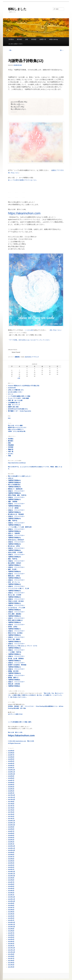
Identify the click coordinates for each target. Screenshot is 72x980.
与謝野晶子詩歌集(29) (14, 550)
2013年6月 (11, 910)
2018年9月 (11, 776)
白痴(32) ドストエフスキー (16, 586)
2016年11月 (11, 823)
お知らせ (11, 478)
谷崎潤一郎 (43, 39)
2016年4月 (11, 838)
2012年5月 (11, 937)
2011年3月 (11, 967)
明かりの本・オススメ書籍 (15, 426)
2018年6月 (11, 783)
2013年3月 (11, 916)
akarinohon (28, 357)
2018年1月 (11, 793)
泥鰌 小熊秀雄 (13, 502)
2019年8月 (11, 753)
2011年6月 (11, 961)
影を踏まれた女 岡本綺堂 (16, 514)
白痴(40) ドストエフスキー (16, 535)
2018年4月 (11, 787)
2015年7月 (11, 857)
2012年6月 (11, 935)
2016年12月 (11, 821)
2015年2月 (11, 867)
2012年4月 (11, 939)
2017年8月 (11, 804)
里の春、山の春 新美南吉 (16, 659)
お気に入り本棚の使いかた (16, 390)
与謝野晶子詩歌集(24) (14, 584)
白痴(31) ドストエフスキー (16, 593)
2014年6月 (11, 884)
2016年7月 (11, 831)
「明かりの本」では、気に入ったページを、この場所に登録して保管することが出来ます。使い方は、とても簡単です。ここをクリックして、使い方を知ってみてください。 (36, 695)
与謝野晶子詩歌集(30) (14, 544)
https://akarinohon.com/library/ (17, 463)
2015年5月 (11, 861)
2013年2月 (11, 918)
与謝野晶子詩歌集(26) (14, 571)
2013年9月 (11, 903)
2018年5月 (11, 785)
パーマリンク (35, 357)
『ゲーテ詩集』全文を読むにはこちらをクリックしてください (29, 340)
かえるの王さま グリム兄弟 (16, 608)
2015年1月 (11, 869)
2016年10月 (11, 825)
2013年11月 (11, 899)
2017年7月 (11, 806)
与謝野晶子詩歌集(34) (14, 519)
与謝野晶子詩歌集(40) (14, 482)
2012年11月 (11, 925)
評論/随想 (11, 445)
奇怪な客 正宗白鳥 (14, 684)
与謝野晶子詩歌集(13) (14, 654)
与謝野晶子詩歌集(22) (14, 597)
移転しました (17, 9)
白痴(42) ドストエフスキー (16, 523)
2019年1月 (11, 768)
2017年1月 (11, 819)
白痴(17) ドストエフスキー (16, 682)
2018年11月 (11, 772)
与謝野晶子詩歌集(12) (14, 661)
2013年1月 (11, 920)
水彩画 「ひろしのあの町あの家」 (17, 431)
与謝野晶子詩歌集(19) (14, 616)
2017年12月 (11, 795)
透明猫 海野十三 (13, 678)
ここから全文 (29, 330)
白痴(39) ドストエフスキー (16, 542)
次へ (62, 50)
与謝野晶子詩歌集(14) (14, 648)
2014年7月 (11, 882)
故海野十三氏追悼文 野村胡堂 (17, 665)
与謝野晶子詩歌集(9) (14, 680)
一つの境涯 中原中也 (15, 652)
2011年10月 (11, 952)
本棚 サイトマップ (14, 405)
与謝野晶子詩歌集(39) (14, 487)
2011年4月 (11, 965)
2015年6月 (11, 859)
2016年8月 (11, 829)
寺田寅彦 (34, 39)
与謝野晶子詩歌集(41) (14, 480)
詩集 (27, 39)
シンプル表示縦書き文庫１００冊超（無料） (20, 722)
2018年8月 (11, 778)
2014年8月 (11, 880)
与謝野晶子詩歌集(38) (14, 493)
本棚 (9, 456)
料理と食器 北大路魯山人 (15, 620)
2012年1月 (11, 946)
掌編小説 (11, 449)
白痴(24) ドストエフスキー (16, 637)
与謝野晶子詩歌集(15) (14, 642)
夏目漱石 (20, 39)
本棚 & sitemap (53, 39)
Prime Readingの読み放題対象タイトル (47, 706)
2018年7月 (11, 780)
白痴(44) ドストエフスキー (16, 510)
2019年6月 (11, 757)
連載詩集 (17, 357)
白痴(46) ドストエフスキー (16, 497)
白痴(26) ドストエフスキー (16, 625)
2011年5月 (11, 963)
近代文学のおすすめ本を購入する (18, 409)
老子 (22, 706)
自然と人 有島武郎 (14, 533)
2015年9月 (11, 852)
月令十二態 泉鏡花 (14, 639)
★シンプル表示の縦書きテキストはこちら (22, 180)
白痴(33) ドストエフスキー (16, 580)
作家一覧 (11, 451)
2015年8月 (11, 855)
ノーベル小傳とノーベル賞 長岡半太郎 (20, 527)
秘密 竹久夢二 (13, 569)
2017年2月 (11, 816)
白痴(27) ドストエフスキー (16, 618)
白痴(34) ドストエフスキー (16, 574)
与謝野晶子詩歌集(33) (14, 525)
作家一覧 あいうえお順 (15, 400)
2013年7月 (11, 908)
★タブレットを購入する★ (15, 714)
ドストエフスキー (29, 706)
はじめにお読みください (16, 44)
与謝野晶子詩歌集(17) (14, 629)
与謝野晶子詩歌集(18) (14, 622)
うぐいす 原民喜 (13, 508)
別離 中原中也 (13, 521)
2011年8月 (11, 956)
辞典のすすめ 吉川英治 (15, 633)
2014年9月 (11, 878)
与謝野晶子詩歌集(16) (14, 635)
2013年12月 (11, 897)
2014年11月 (11, 874)
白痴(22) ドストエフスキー (16, 650)
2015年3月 (11, 865)
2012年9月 (11, 929)
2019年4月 (11, 761)
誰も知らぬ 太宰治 (14, 546)
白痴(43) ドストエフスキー (16, 516)
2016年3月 (11, 840)
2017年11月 (11, 797)
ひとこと (11, 394)
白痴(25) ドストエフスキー (16, 631)
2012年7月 (11, 933)
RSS (9, 418)
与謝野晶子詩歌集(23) (14, 591)
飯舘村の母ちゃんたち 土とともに (17, 427)
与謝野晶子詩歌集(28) (14, 557)
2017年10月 (11, 800)
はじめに (11, 454)
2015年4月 (11, 863)
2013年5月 (11, 912)
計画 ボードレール (14, 582)
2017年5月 (11, 810)
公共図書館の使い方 (14, 403)
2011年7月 (11, 958)
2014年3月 (11, 891)
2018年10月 (11, 774)
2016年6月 (11, 833)
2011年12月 (11, 948)
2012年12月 (11, 922)
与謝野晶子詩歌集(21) (14, 603)
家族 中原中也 (13, 559)
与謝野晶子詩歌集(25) (14, 578)
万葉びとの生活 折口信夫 (16, 601)
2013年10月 (11, 901)
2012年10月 (11, 927)
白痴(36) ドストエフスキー (16, 561)
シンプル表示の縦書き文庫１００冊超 (19, 396)
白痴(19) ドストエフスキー (16, 669)
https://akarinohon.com (24, 213)
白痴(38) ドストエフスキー (16, 548)
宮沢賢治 (11, 39)
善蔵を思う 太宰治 (14, 576)
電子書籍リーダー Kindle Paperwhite (20, 411)
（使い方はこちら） (55, 330)
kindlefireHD (12, 388)
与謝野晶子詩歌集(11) (14, 667)
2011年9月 (11, 954)
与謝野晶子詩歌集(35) (14, 512)
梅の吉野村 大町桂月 (15, 563)
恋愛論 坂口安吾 (13, 671)
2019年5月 (11, 759)
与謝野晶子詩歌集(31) (14, 538)
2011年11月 (11, 950)
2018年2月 (11, 791)
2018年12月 (11, 770)
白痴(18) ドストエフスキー (16, 675)
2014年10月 (11, 876)
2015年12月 (11, 846)
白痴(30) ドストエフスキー (16, 599)
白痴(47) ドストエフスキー (16, 491)
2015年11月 (11, 848)
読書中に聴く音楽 (13, 407)
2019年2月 (11, 766)
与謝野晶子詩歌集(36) (14, 506)
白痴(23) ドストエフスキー (16, 644)
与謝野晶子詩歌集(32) (14, 531)
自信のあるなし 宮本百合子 (16, 540)
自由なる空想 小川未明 (15, 552)
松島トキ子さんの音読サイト (16, 429)
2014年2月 (11, 893)
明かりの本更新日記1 (14, 485)
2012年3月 (11, 942)
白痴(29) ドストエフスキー (16, 605)
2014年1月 (11, 895)
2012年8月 (11, 931)
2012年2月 (11, 944)
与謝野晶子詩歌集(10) (14, 673)
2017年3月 (11, 814)
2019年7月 (11, 755)
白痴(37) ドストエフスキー (16, 555)
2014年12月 (11, 872)
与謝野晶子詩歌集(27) (14, 565)
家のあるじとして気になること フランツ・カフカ (23, 646)
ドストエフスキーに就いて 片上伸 (18, 588)
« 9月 (19, 378)
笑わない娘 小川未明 (15, 595)
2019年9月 (11, 751)
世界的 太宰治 (13, 627)
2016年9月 (11, 827)
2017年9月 (11, 802)
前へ (10, 50)
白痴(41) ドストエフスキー (16, 529)
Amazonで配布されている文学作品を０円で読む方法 (24, 386)
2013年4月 (11, 914)
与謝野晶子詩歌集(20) (14, 610)
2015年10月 (11, 850)
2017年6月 (11, 808)
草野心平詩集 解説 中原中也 (17, 495)
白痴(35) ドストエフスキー (16, 567)
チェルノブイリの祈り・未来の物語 (18, 398)
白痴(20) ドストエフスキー (16, 663)
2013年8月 (11, 905)
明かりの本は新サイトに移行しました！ (20, 476)
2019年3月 (11, 763)
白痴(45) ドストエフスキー (16, 504)
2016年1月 (11, 844)
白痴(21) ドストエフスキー (16, 656)
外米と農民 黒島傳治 (15, 614)
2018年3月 (11, 789)
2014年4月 (11, 889)
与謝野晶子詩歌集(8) (14, 686)
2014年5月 (11, 886)
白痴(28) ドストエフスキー (16, 612)
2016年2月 (11, 842)
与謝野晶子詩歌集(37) (14, 499)
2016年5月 (11, 836)
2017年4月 (11, 812)
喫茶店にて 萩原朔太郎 (15, 489)
